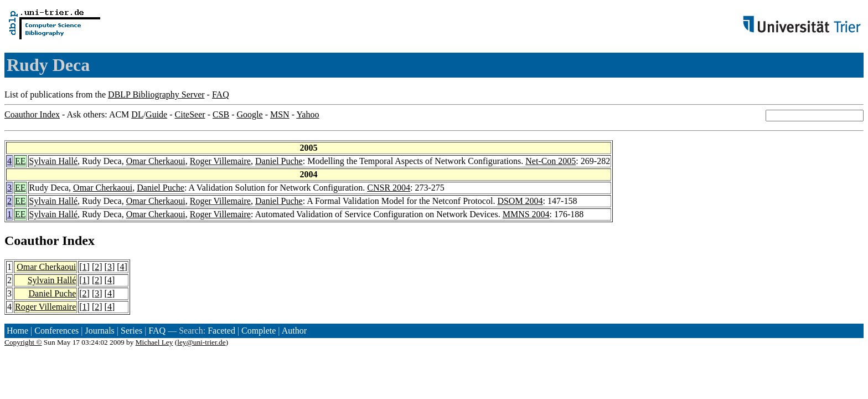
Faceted (221, 331)
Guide (156, 114)
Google (250, 114)
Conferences (56, 331)
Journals (99, 331)
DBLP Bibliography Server (156, 94)
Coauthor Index (32, 114)
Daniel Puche (279, 161)
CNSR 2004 (389, 188)
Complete (259, 331)
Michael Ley (154, 342)
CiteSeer (190, 114)
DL (137, 114)
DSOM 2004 (520, 201)
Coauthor (32, 241)
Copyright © (23, 342)
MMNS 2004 (526, 214)
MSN (280, 114)
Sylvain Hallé (54, 161)
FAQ (221, 94)
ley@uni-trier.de (201, 342)
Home (17, 331)
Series (131, 331)
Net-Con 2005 (551, 161)
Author (294, 331)
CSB (221, 114)
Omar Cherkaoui (156, 161)
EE (20, 161)
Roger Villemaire (220, 161)
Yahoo (308, 114)
